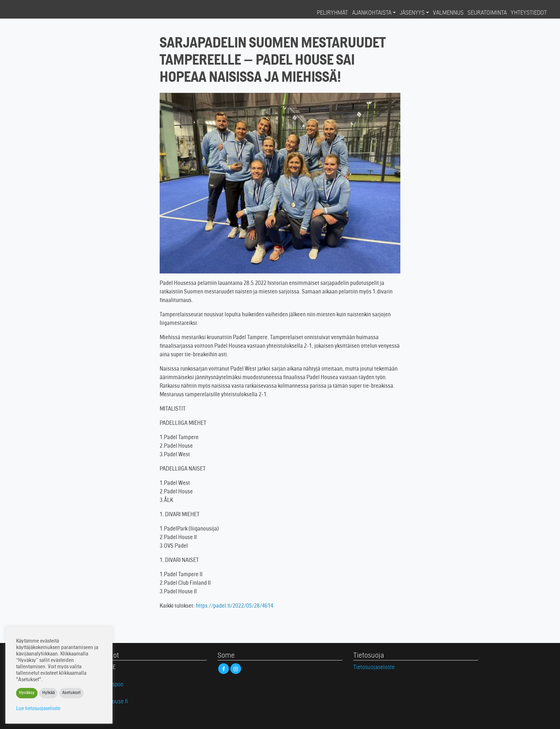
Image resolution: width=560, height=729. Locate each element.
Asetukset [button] (71, 693)
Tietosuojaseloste (374, 668)
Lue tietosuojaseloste (38, 709)
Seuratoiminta (487, 13)
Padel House (36, 13)
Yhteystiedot (529, 13)
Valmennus (448, 13)
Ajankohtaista (372, 13)
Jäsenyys (412, 13)
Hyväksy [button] (27, 693)
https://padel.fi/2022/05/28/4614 (234, 606)
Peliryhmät (332, 13)
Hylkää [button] (48, 693)
